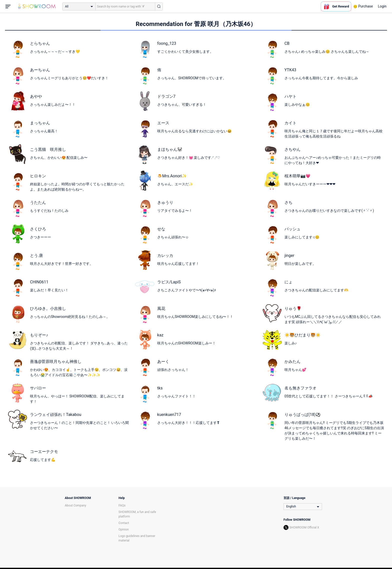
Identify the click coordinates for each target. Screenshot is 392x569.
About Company (75, 505)
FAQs (122, 505)
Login (382, 6)
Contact (124, 523)
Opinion (124, 529)
